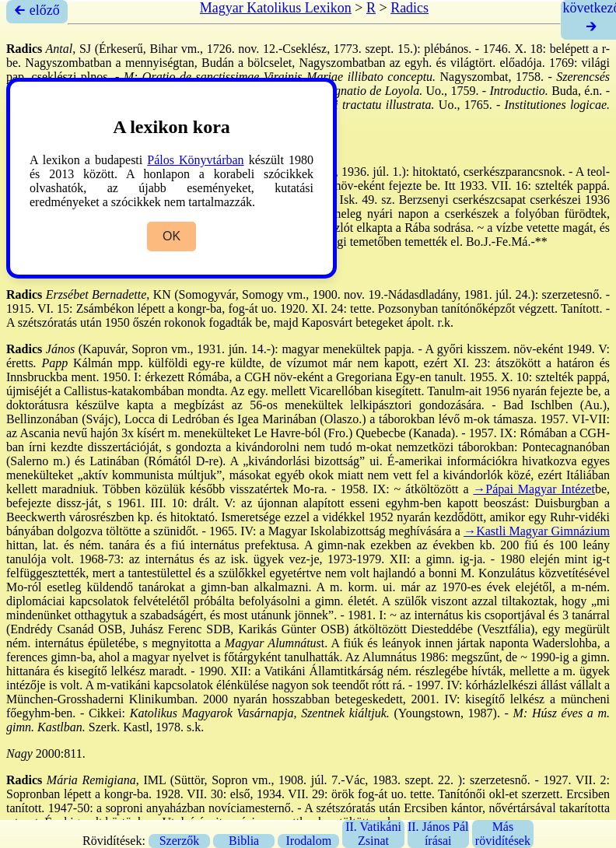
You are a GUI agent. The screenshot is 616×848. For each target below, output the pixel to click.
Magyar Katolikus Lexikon (276, 8)
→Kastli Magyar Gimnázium (537, 531)
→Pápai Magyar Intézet (534, 489)
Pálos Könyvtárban (195, 160)
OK (171, 236)
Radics (409, 8)
